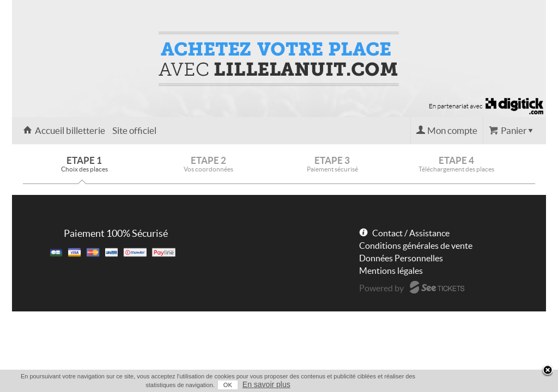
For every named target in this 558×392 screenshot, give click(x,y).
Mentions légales (391, 271)
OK (487, 385)
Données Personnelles (401, 258)
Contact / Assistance (411, 233)
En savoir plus (525, 384)
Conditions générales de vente (416, 246)
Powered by (381, 288)
